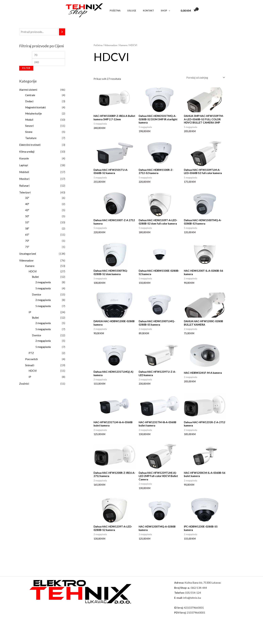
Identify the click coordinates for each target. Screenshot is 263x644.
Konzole (24, 159)
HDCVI (33, 272)
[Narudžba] (205, 78)
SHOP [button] (157, 11)
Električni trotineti (30, 146)
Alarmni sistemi (28, 91)
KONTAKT (142, 11)
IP (30, 313)
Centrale (30, 96)
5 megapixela (43, 289)
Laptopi (24, 166)
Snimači (30, 366)
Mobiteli (24, 173)
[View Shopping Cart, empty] (188, 10)
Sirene (29, 133)
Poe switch (32, 360)
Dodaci (29, 102)
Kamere (30, 267)
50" (27, 217)
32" (27, 199)
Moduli (29, 121)
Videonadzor (27, 261)
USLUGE (128, 11)
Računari (24, 187)
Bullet (35, 278)
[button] (160, 11)
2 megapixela (43, 283)
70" (27, 242)
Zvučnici (24, 385)
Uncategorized (28, 255)
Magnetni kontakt (36, 108)
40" (27, 205)
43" (27, 211)
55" (27, 223)
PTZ (31, 354)
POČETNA (114, 11)
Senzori (30, 127)
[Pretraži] (62, 32)
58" (27, 229)
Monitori (24, 180)
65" (27, 236)
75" (27, 248)
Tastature (31, 139)
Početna (98, 45)
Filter (26, 69)
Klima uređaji (27, 152)
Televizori (25, 193)
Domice (37, 295)
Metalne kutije (34, 114)
